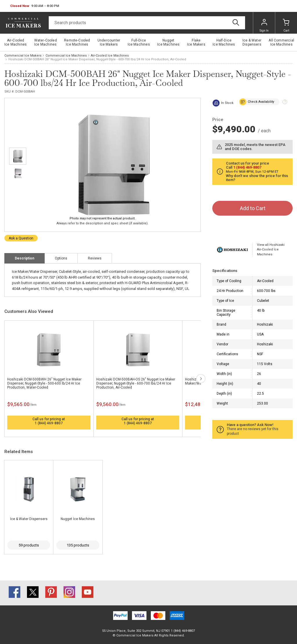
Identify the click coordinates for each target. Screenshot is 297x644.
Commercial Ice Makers (23, 56)
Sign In (264, 26)
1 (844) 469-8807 (49, 423)
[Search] (147, 23)
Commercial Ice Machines (66, 56)
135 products (78, 545)
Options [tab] (61, 258)
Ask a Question (21, 238)
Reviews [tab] (95, 258)
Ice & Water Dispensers (29, 519)
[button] (35, 6)
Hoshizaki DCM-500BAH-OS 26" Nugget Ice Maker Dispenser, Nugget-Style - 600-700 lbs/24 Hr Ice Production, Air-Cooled (136, 383)
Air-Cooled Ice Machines (110, 56)
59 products (29, 545)
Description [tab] (25, 258)
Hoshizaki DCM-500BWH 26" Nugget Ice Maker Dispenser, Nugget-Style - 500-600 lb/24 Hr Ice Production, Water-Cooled (44, 383)
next (201, 379)
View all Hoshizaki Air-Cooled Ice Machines (271, 250)
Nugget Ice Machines (78, 519)
